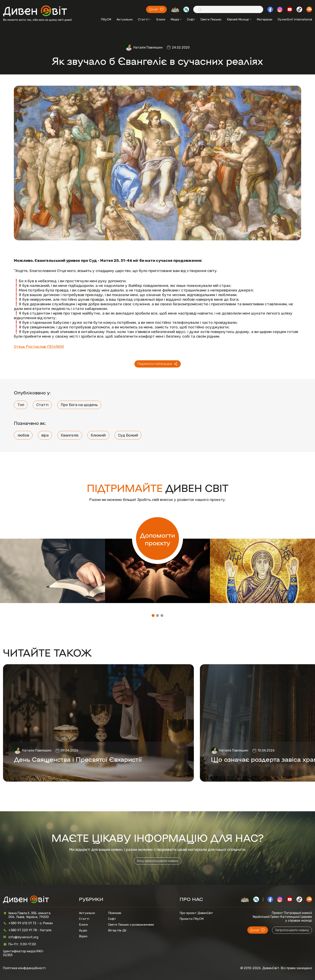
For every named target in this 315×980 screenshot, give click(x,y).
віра (45, 435)
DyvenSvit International (295, 19)
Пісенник (115, 913)
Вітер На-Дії (117, 930)
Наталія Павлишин (148, 47)
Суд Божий (128, 435)
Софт (191, 19)
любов (23, 435)
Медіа (176, 19)
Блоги (161, 19)
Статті (144, 19)
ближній (98, 435)
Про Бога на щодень (79, 405)
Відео (83, 936)
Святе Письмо (211, 19)
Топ (21, 405)
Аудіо (83, 930)
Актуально (125, 19)
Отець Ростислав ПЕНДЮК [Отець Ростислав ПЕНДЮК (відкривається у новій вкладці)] (39, 347)
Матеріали (264, 19)
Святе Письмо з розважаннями (131, 925)
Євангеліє (70, 435)
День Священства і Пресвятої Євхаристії (78, 759)
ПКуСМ (106, 19)
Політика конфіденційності (24, 968)
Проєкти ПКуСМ (192, 919)
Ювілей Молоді (239, 19)
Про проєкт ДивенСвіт (196, 913)
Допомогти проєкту (157, 539)
